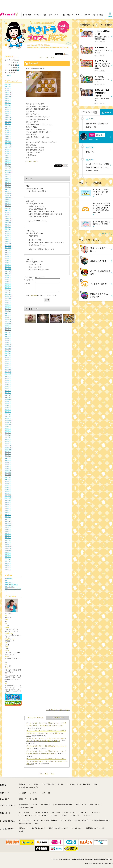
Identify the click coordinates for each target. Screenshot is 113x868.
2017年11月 (8, 296)
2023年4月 (8, 160)
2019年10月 (8, 248)
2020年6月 (8, 231)
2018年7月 (8, 279)
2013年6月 (8, 408)
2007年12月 (8, 546)
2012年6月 (8, 433)
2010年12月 (8, 471)
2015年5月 (8, 359)
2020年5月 (8, 233)
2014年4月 (8, 387)
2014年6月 (8, 382)
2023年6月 (8, 155)
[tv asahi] (10, 15)
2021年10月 (8, 198)
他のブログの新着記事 (35, 718)
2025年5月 (8, 107)
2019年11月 (8, 246)
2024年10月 (8, 122)
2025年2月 (8, 113)
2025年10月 (8, 97)
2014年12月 (8, 370)
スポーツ (87, 15)
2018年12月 (8, 269)
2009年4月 (8, 513)
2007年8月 (8, 555)
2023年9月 (8, 149)
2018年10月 (8, 273)
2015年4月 (8, 361)
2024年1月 (8, 141)
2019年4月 (8, 261)
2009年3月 (8, 515)
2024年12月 (8, 118)
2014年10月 (8, 374)
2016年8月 (8, 328)
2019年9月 (8, 250)
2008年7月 (8, 532)
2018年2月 (8, 290)
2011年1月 (8, 469)
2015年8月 (8, 353)
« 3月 (9, 75)
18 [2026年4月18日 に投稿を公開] (18, 68)
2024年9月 (8, 124)
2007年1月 (8, 569)
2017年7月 (8, 305)
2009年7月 (8, 506)
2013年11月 (8, 397)
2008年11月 (8, 523)
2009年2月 (8, 517)
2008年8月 (8, 530)
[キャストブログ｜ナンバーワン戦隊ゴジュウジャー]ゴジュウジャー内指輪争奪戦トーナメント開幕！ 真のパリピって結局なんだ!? (47, 761)
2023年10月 (8, 147)
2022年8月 (8, 176)
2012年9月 (8, 427)
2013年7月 (8, 406)
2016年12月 (8, 319)
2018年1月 (8, 292)
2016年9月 (8, 326)
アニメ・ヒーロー (54, 15)
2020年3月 (8, 237)
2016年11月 (8, 321)
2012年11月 (8, 422)
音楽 (45, 15)
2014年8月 (8, 378)
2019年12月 (8, 244)
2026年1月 (8, 90)
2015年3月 (8, 363)
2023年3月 (8, 162)
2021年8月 (8, 202)
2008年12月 (8, 521)
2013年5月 (8, 410)
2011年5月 (8, 460)
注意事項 (34, 297)
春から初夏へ (8, 578)
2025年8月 (8, 101)
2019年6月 (8, 256)
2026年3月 (8, 86)
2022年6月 (8, 181)
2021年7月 (8, 204)
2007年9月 (8, 553)
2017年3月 (8, 313)
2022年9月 (8, 174)
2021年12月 (8, 193)
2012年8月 (8, 429)
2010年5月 (8, 485)
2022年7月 (8, 179)
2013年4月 (8, 412)
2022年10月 (8, 172)
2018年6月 (8, 282)
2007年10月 (8, 551)
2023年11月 (8, 145)
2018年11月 (8, 271)
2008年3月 (8, 540)
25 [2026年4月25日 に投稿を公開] (18, 70)
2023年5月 (8, 158)
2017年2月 (8, 315)
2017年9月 (8, 300)
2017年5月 (8, 309)
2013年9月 (8, 401)
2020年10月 (8, 223)
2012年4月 (8, 437)
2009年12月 (8, 496)
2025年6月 (8, 105)
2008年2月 (8, 542)
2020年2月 (8, 239)
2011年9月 (8, 452)
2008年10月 (8, 525)
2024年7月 (8, 128)
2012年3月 (8, 439)
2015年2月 (8, 366)
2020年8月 (8, 227)
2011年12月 (8, 445)
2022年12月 (8, 168)
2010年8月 (8, 479)
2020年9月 (8, 225)
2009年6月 (8, 508)
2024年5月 (8, 132)
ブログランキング (58, 718)
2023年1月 (8, 166)
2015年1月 (8, 368)
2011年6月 (8, 458)
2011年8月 (8, 454)
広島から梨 (33, 63)
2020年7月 (8, 229)
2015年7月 (8, 355)
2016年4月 (8, 336)
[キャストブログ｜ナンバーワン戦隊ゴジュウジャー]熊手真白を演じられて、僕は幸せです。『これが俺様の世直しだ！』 (46, 733)
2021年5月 (8, 208)
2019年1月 (8, 267)
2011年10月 (8, 450)
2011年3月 (8, 464)
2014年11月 (8, 372)
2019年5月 (8, 258)
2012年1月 (8, 443)
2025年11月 (8, 94)
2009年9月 (8, 502)
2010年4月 (8, 488)
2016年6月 (8, 332)
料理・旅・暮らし (98, 15)
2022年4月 (8, 185)
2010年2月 (8, 492)
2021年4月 (8, 210)
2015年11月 (8, 347)
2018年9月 (8, 275)
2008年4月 (8, 538)
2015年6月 (8, 357)
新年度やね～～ (9, 583)
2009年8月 (8, 504)
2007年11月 (8, 548)
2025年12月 (8, 92)
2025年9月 (8, 99)
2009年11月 (8, 498)
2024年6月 (8, 130)
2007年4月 (8, 563)
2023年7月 (8, 153)
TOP (47, 58)
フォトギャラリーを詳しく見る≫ (58, 710)
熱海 (6, 580)
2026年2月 (8, 88)
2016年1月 (8, 343)
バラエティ (37, 15)
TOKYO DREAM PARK (11, 585)
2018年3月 (8, 288)
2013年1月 (8, 418)
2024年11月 (8, 120)
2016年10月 (8, 324)
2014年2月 (8, 391)
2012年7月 (8, 431)
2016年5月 (8, 334)
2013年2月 (8, 416)
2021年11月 (8, 195)
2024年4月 (8, 134)
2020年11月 (8, 221)
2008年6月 (8, 534)
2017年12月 (8, 294)
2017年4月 (8, 311)
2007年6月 (8, 559)
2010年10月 (8, 475)
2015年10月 (8, 349)
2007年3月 (8, 565)
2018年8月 (8, 277)
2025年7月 (8, 103)
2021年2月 (8, 214)
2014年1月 (8, 393)
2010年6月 (8, 483)
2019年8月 (8, 252)
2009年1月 (8, 519)
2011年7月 (8, 456)
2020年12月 (8, 219)
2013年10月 (8, 399)
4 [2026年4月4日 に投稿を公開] (18, 62)
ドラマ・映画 (27, 15)
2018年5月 (8, 284)
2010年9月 (8, 477)
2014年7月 (8, 380)
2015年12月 (8, 345)
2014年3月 (8, 389)
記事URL (36, 162)
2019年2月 (8, 265)
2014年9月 (8, 376)
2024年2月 (8, 139)
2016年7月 (8, 330)
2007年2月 (8, 567)
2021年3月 (8, 212)
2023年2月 (8, 164)
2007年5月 (8, 561)
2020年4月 (8, 235)
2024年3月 (8, 137)
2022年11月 (8, 170)
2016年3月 (8, 338)
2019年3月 (8, 263)
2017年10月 (8, 298)
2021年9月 (8, 200)
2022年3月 (8, 187)
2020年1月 (8, 242)
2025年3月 (8, 111)
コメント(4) (29, 162)
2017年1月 (8, 317)
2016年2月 (8, 340)
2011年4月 (8, 462)
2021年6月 (8, 206)
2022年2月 (8, 189)
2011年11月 (8, 448)
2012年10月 (8, 424)
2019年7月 (8, 254)
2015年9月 (8, 351)
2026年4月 (8, 84)
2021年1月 (8, 216)
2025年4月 (8, 109)
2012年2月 (8, 441)
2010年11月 (8, 473)
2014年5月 (8, 385)
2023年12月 (8, 143)
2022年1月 (8, 191)
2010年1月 (8, 494)
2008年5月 (8, 536)
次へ (53, 58)
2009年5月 (8, 511)
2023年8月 (8, 151)
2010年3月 (8, 490)
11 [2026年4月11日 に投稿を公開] (18, 65)
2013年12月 (8, 395)
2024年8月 (8, 126)
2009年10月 (8, 500)
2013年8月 (8, 403)
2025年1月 (8, 116)
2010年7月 (8, 481)
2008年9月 (8, 527)
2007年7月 (8, 557)
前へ (41, 58)
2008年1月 (8, 544)
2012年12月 (8, 420)
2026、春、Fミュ (10, 587)
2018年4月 (8, 286)
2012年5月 (8, 435)
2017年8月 (8, 303)
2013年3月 (8, 414)
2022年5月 (8, 183)
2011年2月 (8, 467)
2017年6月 (8, 307)
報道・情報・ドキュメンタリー (72, 15)
